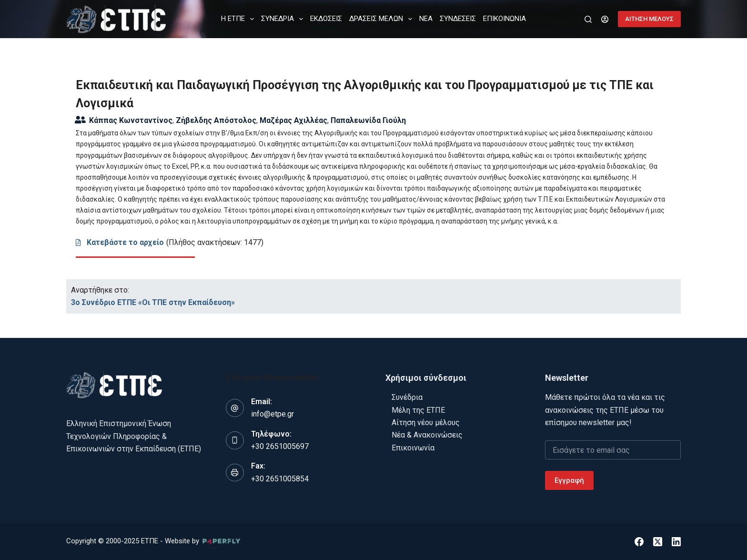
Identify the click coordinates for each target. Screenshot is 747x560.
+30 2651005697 (280, 446)
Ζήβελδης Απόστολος (216, 120)
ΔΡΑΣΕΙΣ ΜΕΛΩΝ (383, 19)
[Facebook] (639, 542)
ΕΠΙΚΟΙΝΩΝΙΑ (505, 19)
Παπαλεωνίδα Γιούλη (368, 120)
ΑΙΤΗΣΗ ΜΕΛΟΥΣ (649, 19)
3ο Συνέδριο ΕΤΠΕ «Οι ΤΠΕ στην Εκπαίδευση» (153, 302)
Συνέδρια (407, 397)
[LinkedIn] (676, 542)
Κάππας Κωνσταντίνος (131, 120)
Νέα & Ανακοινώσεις (427, 435)
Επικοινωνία (413, 448)
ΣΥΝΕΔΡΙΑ (284, 19)
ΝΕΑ (426, 19)
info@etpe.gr (273, 414)
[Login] (605, 19)
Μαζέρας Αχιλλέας (293, 120)
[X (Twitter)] (658, 542)
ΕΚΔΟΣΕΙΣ (326, 19)
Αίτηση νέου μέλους (426, 423)
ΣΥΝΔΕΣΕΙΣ (458, 19)
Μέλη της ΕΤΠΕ (418, 410)
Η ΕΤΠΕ (239, 19)
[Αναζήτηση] (588, 19)
